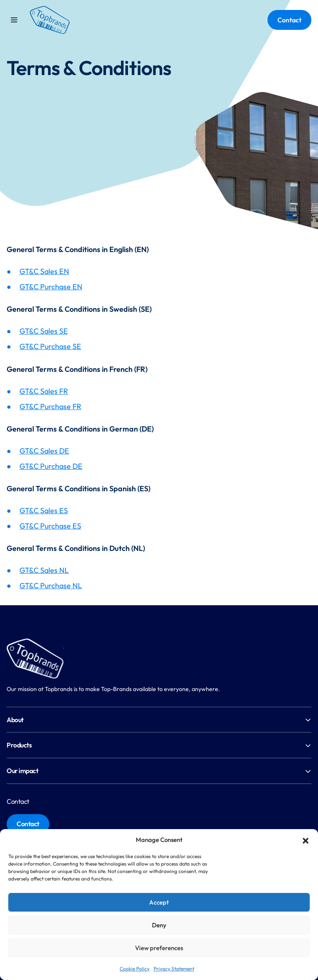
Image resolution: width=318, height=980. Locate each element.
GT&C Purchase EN (51, 287)
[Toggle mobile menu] (14, 20)
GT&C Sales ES (44, 511)
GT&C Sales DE (44, 451)
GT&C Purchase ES (50, 526)
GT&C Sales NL (44, 570)
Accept (159, 902)
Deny (159, 925)
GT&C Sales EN (44, 271)
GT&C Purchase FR (50, 406)
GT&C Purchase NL (51, 586)
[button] (306, 840)
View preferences (159, 948)
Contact (289, 20)
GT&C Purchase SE (50, 346)
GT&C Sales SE (44, 331)
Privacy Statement (174, 969)
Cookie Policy (135, 969)
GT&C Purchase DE (51, 466)
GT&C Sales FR (44, 391)
